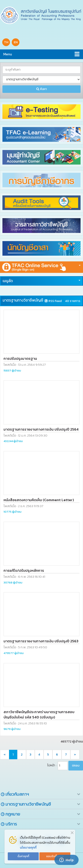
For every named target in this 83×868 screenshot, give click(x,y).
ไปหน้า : (52, 765)
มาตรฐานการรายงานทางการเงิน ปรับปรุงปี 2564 (41, 429)
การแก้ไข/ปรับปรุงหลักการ (24, 570)
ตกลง (76, 766)
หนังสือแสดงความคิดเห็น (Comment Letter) (39, 500)
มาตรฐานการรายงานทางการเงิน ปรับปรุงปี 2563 (41, 641)
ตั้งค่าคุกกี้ (23, 856)
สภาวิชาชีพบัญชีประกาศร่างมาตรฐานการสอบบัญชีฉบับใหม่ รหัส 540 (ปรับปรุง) (39, 714)
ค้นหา (41, 89)
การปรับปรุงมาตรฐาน (20, 358)
